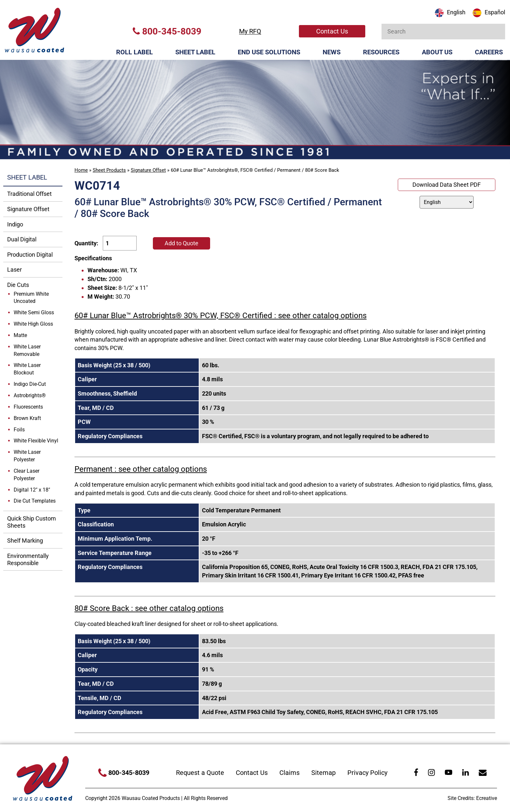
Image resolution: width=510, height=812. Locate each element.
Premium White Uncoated (31, 298)
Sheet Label (195, 52)
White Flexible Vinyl (36, 441)
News (332, 52)
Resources (381, 52)
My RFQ (250, 31)
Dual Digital (22, 239)
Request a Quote (200, 773)
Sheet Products (109, 170)
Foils (19, 430)
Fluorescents (28, 407)
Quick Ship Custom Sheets (32, 522)
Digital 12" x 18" (32, 490)
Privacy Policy (367, 773)
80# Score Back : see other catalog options (149, 608)
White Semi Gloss (34, 312)
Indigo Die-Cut (30, 384)
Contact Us (332, 31)
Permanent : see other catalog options (141, 469)
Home (81, 170)
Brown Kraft (27, 418)
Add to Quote (181, 243)
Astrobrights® (30, 395)
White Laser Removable (27, 350)
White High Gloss (33, 324)
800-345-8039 (167, 31)
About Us (437, 52)
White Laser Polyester (27, 456)
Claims (289, 773)
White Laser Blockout (27, 369)
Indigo (15, 224)
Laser (14, 270)
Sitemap (323, 773)
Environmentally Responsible (28, 559)
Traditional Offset (29, 194)
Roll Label (134, 52)
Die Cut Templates (35, 501)
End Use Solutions (269, 52)
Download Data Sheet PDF (447, 185)
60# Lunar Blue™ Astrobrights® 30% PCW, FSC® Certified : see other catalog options (221, 316)
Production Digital (30, 255)
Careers (489, 52)
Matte (20, 335)
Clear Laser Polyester (27, 475)
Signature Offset (148, 170)
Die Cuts (18, 285)
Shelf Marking (25, 541)
